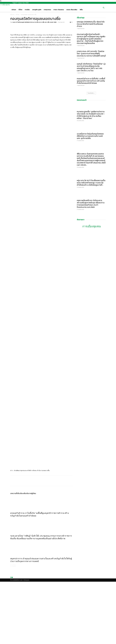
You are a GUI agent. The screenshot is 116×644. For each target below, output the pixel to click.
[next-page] (14, 628)
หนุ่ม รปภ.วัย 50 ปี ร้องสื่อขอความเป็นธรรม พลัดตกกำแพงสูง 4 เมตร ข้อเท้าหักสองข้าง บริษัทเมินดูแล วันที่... (91, 183)
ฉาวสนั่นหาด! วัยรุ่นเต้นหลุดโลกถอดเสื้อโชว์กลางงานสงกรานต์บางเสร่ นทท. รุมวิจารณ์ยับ (90, 136)
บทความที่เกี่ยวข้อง (17, 556)
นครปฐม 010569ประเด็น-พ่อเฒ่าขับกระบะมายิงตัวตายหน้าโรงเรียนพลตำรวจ (91, 24)
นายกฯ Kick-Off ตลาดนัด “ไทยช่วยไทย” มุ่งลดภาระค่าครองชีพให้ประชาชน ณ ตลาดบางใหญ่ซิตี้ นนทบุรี (91, 54)
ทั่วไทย (20, 10)
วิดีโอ (81, 10)
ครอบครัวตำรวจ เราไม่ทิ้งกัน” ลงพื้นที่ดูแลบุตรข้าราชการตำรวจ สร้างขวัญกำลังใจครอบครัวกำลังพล (91, 81)
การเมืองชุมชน (91, 226)
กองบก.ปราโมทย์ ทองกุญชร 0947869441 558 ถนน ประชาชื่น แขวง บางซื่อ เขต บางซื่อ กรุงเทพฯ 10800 (34, 22)
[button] (104, 8)
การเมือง (27, 10)
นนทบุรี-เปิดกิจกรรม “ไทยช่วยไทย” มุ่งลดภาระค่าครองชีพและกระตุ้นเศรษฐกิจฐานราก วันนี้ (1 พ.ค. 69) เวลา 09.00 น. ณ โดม (91, 67)
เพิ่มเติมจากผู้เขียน (30, 556)
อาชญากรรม (47, 10)
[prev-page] (11, 628)
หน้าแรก (14, 10)
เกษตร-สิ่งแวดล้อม (72, 10)
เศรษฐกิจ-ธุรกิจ (37, 10)
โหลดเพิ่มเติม (91, 93)
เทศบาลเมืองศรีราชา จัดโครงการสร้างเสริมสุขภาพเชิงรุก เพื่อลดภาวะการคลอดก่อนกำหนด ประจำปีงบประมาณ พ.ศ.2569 (91, 204)
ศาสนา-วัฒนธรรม (59, 10)
